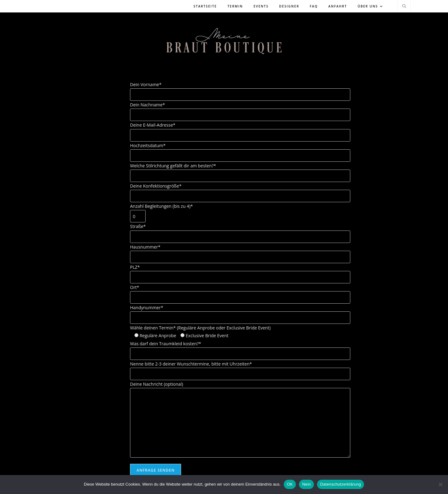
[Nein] (440, 484)
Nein (306, 484)
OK (290, 484)
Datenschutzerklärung (341, 484)
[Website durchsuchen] (404, 7)
